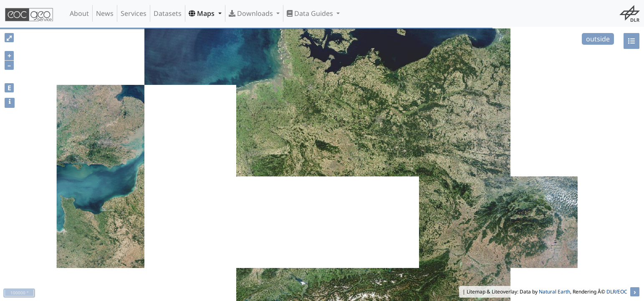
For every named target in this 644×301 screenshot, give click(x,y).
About (79, 13)
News (105, 13)
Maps (202, 13)
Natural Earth (554, 292)
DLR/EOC (617, 292)
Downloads (252, 13)
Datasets (168, 13)
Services (134, 13)
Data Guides (311, 13)
